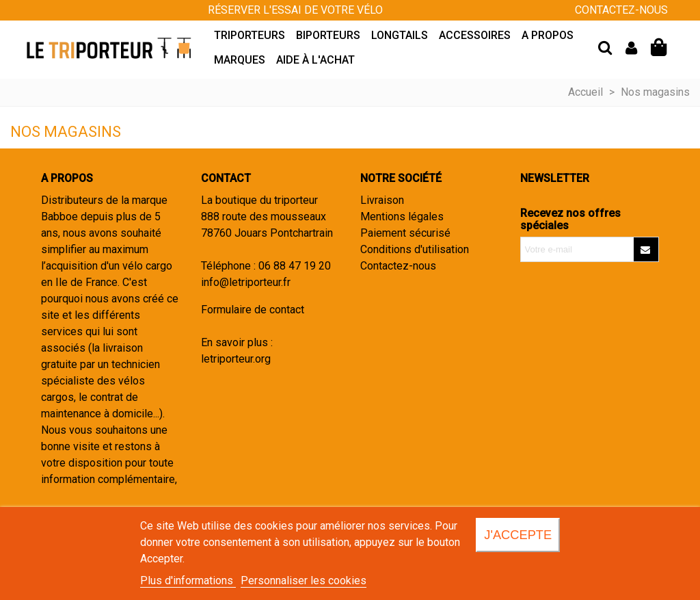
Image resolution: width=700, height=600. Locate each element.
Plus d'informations (188, 581)
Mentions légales (402, 217)
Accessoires (475, 35)
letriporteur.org (236, 359)
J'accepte (518, 535)
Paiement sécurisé (405, 233)
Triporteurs (250, 35)
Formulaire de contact (253, 310)
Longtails (400, 35)
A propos (548, 35)
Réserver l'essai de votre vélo (295, 10)
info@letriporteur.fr (246, 282)
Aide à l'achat (315, 60)
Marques (240, 60)
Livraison (382, 200)
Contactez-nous (398, 266)
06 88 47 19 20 (295, 266)
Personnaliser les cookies (304, 581)
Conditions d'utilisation (415, 249)
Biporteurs (328, 35)
